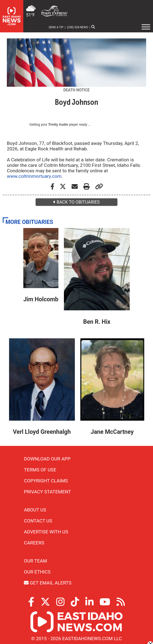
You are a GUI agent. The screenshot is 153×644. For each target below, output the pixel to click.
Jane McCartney (112, 432)
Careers (34, 543)
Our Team (35, 561)
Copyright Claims (46, 481)
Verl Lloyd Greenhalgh (42, 432)
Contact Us (38, 521)
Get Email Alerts (48, 583)
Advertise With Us (46, 532)
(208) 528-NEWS (77, 27)
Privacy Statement (47, 492)
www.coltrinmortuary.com (34, 176)
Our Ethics (37, 572)
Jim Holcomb (41, 299)
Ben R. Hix (97, 322)
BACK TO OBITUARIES (76, 202)
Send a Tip (56, 27)
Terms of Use (40, 470)
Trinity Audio (58, 125)
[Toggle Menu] (146, 27)
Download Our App (47, 459)
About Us (35, 510)
